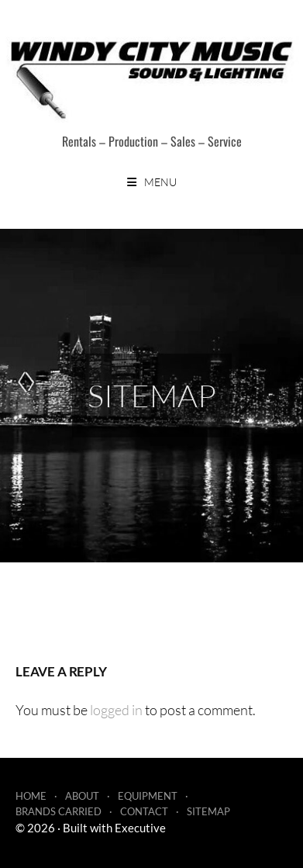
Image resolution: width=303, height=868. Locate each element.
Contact (144, 811)
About (82, 796)
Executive (140, 828)
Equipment (148, 796)
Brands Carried (59, 811)
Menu (160, 182)
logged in (116, 710)
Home (31, 796)
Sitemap (208, 811)
